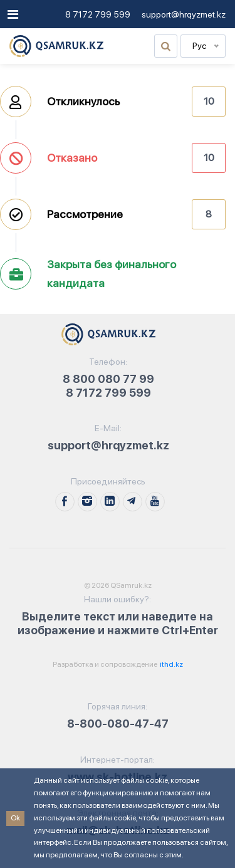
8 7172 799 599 (98, 14)
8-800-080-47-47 (118, 724)
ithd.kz (171, 664)
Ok (15, 818)
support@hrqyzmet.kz (184, 14)
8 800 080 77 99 (108, 379)
